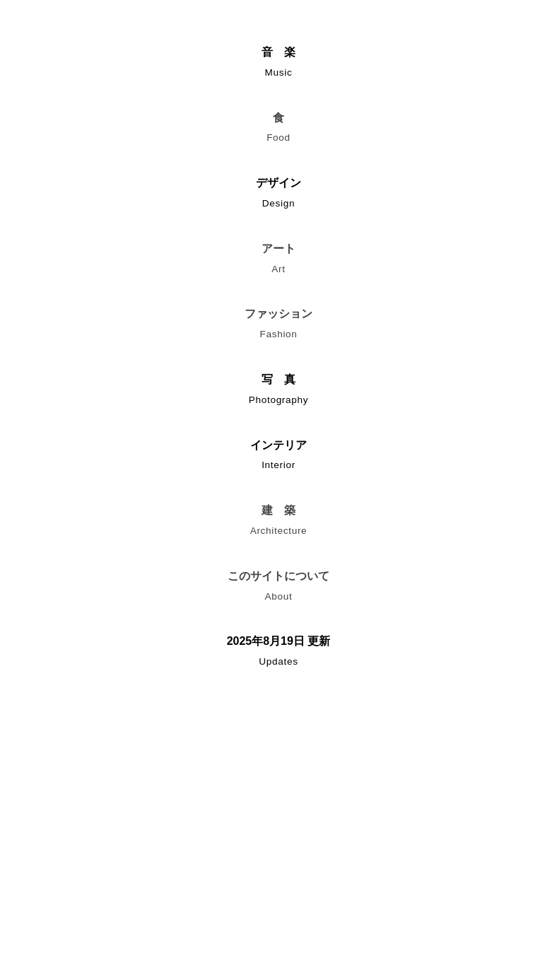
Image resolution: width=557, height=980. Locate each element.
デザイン (278, 196)
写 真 (278, 392)
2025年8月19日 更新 (278, 654)
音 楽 (278, 65)
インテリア (278, 458)
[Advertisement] (278, 824)
